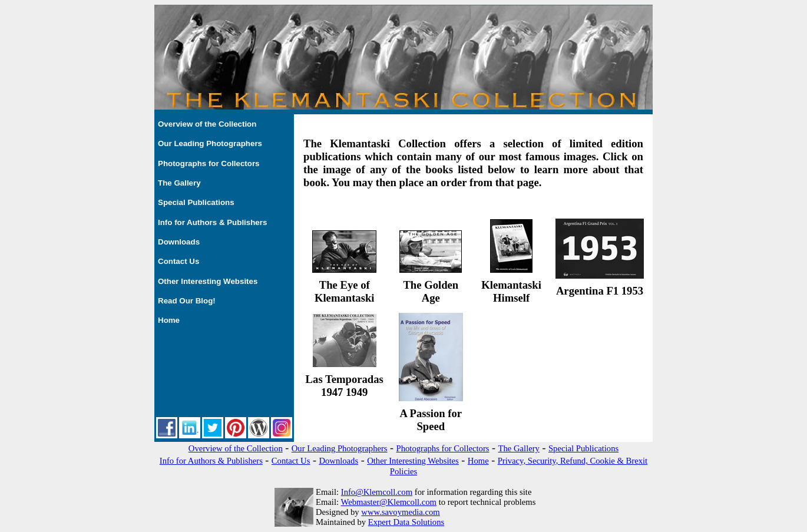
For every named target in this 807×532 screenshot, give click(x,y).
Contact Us (178, 261)
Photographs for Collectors (209, 163)
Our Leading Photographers (210, 143)
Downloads (179, 242)
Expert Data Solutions (406, 522)
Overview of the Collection (207, 124)
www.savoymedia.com (400, 512)
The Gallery (179, 183)
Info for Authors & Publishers (212, 222)
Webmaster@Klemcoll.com (388, 502)
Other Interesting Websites (208, 281)
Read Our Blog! (187, 301)
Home (169, 320)
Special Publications (196, 202)
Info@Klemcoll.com (377, 492)
